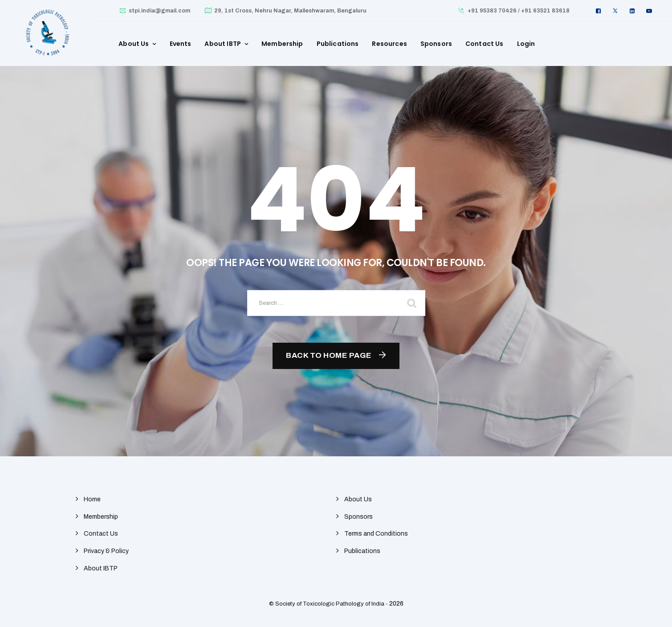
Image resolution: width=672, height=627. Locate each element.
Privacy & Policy (106, 551)
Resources (389, 44)
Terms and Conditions (376, 534)
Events (181, 44)
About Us (134, 44)
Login (526, 44)
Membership (282, 44)
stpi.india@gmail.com (159, 11)
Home (92, 499)
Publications (338, 44)
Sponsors (436, 44)
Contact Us (485, 44)
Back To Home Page (329, 355)
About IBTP (223, 44)
